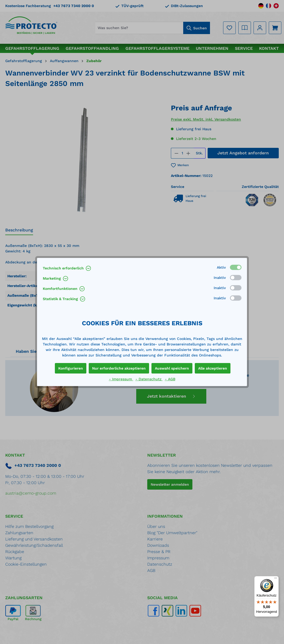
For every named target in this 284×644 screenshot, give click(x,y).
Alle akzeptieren (213, 368)
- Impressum (121, 379)
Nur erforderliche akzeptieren (119, 368)
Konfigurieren (71, 368)
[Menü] (276, 579)
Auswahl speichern (172, 368)
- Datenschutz (149, 379)
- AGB (170, 379)
